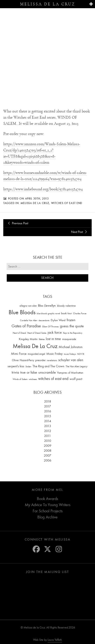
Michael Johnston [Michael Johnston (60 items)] (71, 347)
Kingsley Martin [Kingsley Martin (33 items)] (28, 339)
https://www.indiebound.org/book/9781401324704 (43, 189)
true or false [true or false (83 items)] (29, 373)
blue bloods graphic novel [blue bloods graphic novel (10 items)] (48, 314)
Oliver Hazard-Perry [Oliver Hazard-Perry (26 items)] (23, 360)
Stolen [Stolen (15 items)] (28, 367)
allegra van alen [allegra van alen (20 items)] (28, 306)
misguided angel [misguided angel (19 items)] (36, 354)
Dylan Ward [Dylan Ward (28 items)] (58, 320)
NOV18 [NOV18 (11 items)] (81, 354)
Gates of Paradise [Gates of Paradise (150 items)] (26, 326)
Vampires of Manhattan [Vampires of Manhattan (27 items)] (70, 373)
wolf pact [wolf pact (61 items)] (76, 379)
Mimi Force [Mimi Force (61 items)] (19, 354)
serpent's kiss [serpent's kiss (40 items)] (16, 366)
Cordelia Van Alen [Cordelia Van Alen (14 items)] (29, 320)
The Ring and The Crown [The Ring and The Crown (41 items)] (49, 366)
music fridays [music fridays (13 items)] (70, 354)
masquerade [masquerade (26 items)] (69, 339)
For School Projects (48, 511)
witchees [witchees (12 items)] (33, 379)
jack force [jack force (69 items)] (55, 333)
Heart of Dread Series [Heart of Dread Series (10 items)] (37, 333)
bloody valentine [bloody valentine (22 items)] (66, 306)
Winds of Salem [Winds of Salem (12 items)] (20, 379)
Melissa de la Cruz (48, 4)
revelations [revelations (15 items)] (52, 360)
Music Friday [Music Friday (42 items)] (54, 354)
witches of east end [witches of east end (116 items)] (53, 379)
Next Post (80, 232)
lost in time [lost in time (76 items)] (53, 339)
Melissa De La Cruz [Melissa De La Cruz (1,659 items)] (35, 346)
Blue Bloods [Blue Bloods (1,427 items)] (22, 312)
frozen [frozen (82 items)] (71, 320)
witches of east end (67, 203)
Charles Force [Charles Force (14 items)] (80, 314)
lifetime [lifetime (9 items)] (42, 340)
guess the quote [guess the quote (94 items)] (72, 326)
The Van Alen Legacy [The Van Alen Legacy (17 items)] (77, 367)
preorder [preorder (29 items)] (40, 360)
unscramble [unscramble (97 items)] (47, 373)
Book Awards (47, 499)
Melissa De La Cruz (35, 203)
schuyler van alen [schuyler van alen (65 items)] (71, 360)
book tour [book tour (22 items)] (66, 313)
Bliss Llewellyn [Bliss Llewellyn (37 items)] (47, 306)
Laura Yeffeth (55, 640)
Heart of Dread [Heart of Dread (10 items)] (19, 333)
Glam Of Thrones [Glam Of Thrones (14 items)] (50, 327)
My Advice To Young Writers (48, 505)
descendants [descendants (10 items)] (44, 320)
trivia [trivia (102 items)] (15, 373)
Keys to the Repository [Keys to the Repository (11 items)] (73, 333)
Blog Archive (47, 517)
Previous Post (17, 223)
